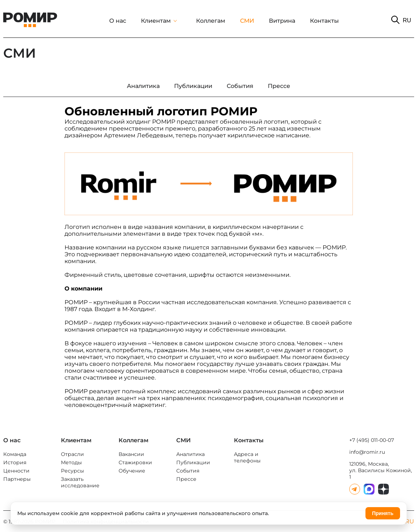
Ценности (16, 471)
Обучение (132, 471)
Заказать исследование (80, 482)
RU (407, 20)
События (188, 471)
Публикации (193, 462)
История (15, 462)
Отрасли (72, 454)
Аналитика (190, 454)
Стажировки (135, 462)
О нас (118, 21)
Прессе (186, 479)
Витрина (282, 21)
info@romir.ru (367, 452)
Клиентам (156, 21)
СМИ (247, 21)
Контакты (324, 21)
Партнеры (17, 479)
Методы (71, 462)
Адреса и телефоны (247, 457)
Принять (383, 513)
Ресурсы (72, 471)
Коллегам (211, 21)
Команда (15, 454)
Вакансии (131, 454)
